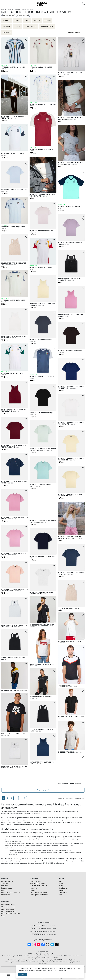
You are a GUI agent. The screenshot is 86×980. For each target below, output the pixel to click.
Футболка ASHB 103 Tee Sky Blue (14, 191)
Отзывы (33, 890)
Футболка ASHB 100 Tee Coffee (70, 351)
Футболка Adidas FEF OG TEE (41, 68)
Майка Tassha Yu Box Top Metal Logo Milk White (14, 767)
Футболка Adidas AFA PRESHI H (13, 68)
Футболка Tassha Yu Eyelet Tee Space (14, 482)
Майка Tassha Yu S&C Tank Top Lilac (70, 315)
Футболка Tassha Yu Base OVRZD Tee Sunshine (71, 459)
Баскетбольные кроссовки (11, 913)
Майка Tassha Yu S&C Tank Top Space (42, 763)
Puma (61, 886)
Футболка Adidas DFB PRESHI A (70, 208)
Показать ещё (43, 790)
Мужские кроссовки (8, 905)
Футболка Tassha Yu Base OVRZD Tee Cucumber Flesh (43, 450)
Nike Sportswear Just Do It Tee (14, 734)
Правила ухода (7, 888)
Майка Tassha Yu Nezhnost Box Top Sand (14, 264)
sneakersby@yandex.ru (43, 940)
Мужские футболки (8, 16)
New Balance (63, 888)
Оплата (4, 890)
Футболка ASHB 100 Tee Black (41, 414)
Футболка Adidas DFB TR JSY (41, 269)
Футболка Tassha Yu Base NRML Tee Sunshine (70, 495)
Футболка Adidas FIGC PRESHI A (42, 378)
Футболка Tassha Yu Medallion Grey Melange (70, 118)
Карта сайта (6, 895)
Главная (4, 9)
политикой (51, 970)
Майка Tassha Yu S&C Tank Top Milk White (14, 337)
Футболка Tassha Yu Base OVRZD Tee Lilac (14, 518)
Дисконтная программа (38, 886)
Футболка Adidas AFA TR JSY (12, 155)
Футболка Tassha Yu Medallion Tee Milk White (42, 195)
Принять (23, 974)
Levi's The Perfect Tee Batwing (42, 665)
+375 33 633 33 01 (37, 928)
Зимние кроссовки (8, 909)
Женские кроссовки (8, 907)
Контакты (33, 888)
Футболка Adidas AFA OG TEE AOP (43, 105)
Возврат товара (7, 881)
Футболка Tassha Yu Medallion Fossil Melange (70, 163)
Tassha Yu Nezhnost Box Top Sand (69, 609)
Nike (60, 881)
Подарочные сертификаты (11, 892)
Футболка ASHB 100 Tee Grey (41, 340)
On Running (63, 892)
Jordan (61, 890)
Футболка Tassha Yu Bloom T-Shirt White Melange (70, 538)
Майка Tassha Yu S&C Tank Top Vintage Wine (14, 410)
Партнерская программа (39, 895)
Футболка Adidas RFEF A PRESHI (42, 150)
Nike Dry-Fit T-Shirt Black (71, 718)
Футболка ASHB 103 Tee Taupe (41, 231)
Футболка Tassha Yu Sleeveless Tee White (14, 117)
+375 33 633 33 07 (36, 934)
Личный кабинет (36, 881)
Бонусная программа (38, 884)
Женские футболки (23, 16)
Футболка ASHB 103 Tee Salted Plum (70, 243)
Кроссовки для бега (8, 911)
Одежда (18, 9)
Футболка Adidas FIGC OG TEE (13, 228)
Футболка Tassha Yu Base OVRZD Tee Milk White (71, 423)
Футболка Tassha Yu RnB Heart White (70, 73)
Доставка (5, 884)
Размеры (5, 886)
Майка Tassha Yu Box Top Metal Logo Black (70, 279)
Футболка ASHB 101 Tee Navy (43, 557)
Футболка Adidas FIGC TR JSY (13, 374)
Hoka (60, 895)
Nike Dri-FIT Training (70, 752)
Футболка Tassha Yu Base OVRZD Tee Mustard (43, 521)
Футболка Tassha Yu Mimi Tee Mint (41, 486)
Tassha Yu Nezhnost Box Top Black (13, 659)
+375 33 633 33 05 (37, 931)
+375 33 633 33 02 (37, 926)
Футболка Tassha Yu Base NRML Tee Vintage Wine (14, 446)
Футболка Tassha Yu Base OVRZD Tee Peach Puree (14, 590)
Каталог (11, 9)
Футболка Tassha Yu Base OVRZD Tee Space (71, 573)
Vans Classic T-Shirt (69, 783)
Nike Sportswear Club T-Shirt (42, 626)
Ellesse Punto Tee (14, 690)
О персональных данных (39, 892)
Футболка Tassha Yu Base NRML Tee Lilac (14, 554)
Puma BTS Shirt (67, 686)
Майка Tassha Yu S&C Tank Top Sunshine (42, 304)
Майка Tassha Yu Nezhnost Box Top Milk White (14, 626)
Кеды (3, 916)
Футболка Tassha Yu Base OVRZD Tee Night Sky (71, 387)
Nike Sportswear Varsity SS (41, 698)
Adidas (61, 884)
